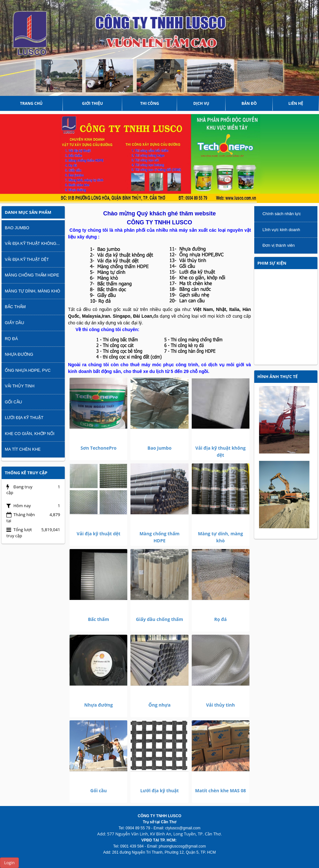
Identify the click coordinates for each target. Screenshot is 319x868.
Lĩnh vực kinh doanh (281, 230)
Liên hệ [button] (296, 103)
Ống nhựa (159, 705)
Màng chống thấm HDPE (32, 275)
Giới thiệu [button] (93, 103)
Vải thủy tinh (220, 705)
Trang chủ (31, 103)
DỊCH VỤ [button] (201, 103)
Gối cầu (99, 790)
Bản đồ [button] (249, 103)
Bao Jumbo (159, 448)
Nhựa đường (99, 705)
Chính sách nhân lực (282, 214)
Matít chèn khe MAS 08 (220, 790)
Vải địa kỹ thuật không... (32, 243)
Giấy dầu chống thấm (159, 619)
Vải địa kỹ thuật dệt (98, 534)
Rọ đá (221, 619)
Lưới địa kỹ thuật (160, 790)
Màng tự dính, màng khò (33, 291)
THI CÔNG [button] (150, 103)
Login (9, 863)
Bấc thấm (99, 619)
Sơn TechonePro (98, 448)
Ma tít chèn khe (23, 449)
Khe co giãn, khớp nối (30, 434)
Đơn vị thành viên (279, 245)
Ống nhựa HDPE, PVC (28, 370)
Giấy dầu (15, 323)
